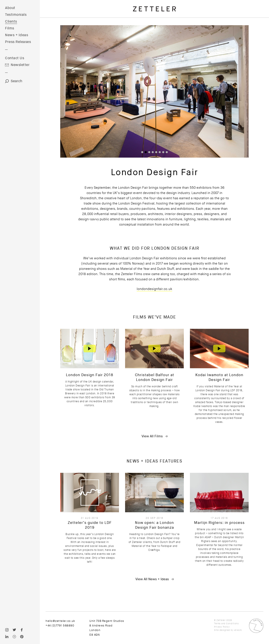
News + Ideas (17, 35)
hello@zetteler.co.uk (60, 621)
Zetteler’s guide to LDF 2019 (90, 525)
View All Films (152, 436)
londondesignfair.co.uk (154, 289)
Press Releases (18, 42)
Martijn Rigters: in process (219, 523)
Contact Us (15, 58)
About (10, 8)
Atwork (238, 630)
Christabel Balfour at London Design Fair (155, 377)
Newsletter (20, 65)
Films (10, 28)
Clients (11, 21)
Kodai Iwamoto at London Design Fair (219, 377)
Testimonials (16, 15)
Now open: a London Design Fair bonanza (154, 525)
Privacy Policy (222, 627)
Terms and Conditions (226, 624)
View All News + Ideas (152, 579)
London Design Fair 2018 (90, 375)
